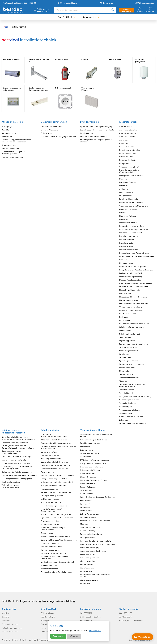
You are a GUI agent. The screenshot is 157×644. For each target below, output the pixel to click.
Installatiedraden (127, 240)
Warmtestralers (87, 571)
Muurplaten (85, 524)
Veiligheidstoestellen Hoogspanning (135, 396)
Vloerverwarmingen (89, 561)
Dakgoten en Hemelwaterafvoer (94, 463)
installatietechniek (19, 27)
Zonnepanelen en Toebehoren (132, 423)
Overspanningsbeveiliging (131, 307)
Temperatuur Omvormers (52, 547)
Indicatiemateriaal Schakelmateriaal (57, 482)
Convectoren (86, 457)
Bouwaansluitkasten (128, 160)
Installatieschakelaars (129, 250)
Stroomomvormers (127, 368)
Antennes (123, 140)
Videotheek (6, 621)
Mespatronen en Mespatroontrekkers (136, 283)
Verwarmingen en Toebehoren (93, 551)
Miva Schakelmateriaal (51, 502)
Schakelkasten (47, 533)
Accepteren (58, 636)
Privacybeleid (95, 631)
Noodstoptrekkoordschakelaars (133, 297)
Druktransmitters (87, 473)
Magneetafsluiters (88, 517)
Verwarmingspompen (90, 558)
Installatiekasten (127, 243)
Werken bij (6, 640)
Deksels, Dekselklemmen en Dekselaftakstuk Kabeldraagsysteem (18, 447)
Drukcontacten (47, 472)
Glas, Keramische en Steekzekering (134, 206)
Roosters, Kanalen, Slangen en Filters (96, 541)
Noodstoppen (125, 293)
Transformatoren (127, 390)
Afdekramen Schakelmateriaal (54, 440)
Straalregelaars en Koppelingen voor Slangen (96, 141)
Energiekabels (125, 196)
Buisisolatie (85, 447)
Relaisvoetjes (125, 320)
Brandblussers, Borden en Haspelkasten (98, 130)
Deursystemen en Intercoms (131, 175)
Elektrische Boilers (88, 477)
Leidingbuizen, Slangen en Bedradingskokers (13, 153)
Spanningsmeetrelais (129, 361)
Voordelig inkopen (48, 617)
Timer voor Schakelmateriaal (53, 553)
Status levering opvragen (12, 628)
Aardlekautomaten (128, 133)
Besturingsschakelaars (51, 455)
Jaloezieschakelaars (50, 489)
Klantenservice (89, 17)
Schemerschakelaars (50, 543)
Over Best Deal (65, 17)
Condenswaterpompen (90, 453)
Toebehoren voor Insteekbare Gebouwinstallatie (132, 385)
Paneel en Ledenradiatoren (131, 310)
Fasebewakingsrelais (128, 199)
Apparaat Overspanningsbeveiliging (96, 126)
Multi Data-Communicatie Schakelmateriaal (52, 510)
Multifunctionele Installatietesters (134, 287)
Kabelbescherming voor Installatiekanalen (12, 452)
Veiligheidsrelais (126, 393)
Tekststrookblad (126, 374)
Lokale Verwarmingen (90, 514)
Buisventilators (87, 450)
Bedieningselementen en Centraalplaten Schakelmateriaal (59, 447)
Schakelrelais (125, 330)
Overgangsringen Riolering (13, 157)
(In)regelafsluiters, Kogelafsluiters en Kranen (96, 435)
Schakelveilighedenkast (130, 334)
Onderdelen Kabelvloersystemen (16, 463)
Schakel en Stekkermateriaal (132, 327)
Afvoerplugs (7, 126)
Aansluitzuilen (125, 126)
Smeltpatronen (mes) (128, 347)
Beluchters (6, 130)
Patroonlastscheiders (50, 521)
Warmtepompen (87, 568)
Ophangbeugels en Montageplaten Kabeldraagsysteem (17, 467)
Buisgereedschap (9, 133)
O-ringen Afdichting (49, 130)
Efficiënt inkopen (48, 613)
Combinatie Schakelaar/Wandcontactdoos (54, 435)
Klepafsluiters (86, 500)
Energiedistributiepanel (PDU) (54, 479)
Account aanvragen (127, 10)
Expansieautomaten (89, 484)
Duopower (124, 186)
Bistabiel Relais (126, 157)
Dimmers (123, 179)
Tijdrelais (123, 381)
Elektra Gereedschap (128, 192)
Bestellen (5, 613)
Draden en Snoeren (128, 182)
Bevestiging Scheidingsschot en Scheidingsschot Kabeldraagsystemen (18, 438)
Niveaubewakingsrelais (129, 290)
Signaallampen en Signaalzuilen (133, 344)
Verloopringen (126, 407)
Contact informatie (129, 609)
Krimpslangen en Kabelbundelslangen (136, 270)
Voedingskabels (126, 413)
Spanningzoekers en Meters (131, 364)
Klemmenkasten (126, 263)
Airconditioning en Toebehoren (94, 440)
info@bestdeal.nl (126, 617)
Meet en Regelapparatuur (130, 280)
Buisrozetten (7, 136)
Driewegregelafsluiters (90, 470)
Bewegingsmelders (128, 153)
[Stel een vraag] (143, 637)
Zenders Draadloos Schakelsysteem (56, 572)
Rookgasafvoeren (88, 538)
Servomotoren (125, 337)
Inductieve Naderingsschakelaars (134, 229)
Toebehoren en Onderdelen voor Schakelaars (55, 558)
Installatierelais (126, 246)
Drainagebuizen (9, 145)
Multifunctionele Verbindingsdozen (56, 514)
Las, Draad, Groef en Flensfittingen (17, 456)
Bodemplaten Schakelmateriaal (55, 462)
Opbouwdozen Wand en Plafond (134, 303)
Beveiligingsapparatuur (90, 443)
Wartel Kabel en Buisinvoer (131, 417)
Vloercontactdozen (49, 565)
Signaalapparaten (127, 341)
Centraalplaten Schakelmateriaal (55, 465)
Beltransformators (49, 452)
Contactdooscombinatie (130, 167)
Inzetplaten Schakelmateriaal (54, 485)
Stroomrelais (125, 371)
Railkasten (124, 317)
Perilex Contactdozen (50, 524)
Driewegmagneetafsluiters (92, 467)
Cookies (32, 640)
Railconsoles (46, 133)
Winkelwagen (150, 10)
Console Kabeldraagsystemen (15, 443)
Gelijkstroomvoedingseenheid (132, 202)
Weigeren (74, 636)
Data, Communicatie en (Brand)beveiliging (130, 171)
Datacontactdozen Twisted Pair (55, 469)
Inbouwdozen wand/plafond (132, 226)
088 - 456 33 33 (126, 613)
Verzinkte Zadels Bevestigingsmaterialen (59, 136)
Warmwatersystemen (89, 580)
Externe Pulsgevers (88, 487)
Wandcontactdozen (49, 569)
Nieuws (44, 628)
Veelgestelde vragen (10, 624)
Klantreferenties (47, 632)
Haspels (123, 213)
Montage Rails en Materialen (14, 460)
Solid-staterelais (126, 357)
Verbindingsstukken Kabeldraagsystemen (11, 486)
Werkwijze (45, 621)
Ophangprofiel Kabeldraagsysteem (17, 472)
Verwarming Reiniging (90, 548)
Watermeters (86, 583)
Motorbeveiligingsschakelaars (54, 506)
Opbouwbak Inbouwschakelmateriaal (57, 518)
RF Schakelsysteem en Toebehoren (134, 324)
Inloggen (140, 10)
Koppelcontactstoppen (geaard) (133, 266)
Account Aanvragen (10, 632)
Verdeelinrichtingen (128, 403)
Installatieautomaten (128, 236)
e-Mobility (124, 189)
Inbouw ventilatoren (128, 223)
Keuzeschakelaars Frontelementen (56, 492)
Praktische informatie (91, 609)
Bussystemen (125, 163)
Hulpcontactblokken (128, 216)
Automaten (124, 143)
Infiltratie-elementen (10, 148)
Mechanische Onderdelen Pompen (95, 521)
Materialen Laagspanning (131, 277)
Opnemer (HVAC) (88, 531)
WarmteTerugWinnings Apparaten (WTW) (95, 575)
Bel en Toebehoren (127, 147)
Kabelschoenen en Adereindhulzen (134, 253)
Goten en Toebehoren (129, 209)
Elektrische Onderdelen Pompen (94, 480)
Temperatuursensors (50, 550)
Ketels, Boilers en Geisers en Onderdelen (137, 256)
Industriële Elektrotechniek (131, 233)
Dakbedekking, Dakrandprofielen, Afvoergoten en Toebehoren (16, 141)
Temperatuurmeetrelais (129, 378)
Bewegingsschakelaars (51, 459)
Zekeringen (124, 420)
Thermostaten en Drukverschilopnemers (97, 544)
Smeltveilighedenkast (129, 351)
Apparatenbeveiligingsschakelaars (56, 443)
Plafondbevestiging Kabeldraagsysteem (19, 475)
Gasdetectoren (86, 133)
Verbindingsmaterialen (129, 400)
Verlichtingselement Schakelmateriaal (57, 562)
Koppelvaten (86, 507)
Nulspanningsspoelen (129, 300)
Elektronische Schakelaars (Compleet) (57, 475)
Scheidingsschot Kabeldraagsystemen (18, 479)
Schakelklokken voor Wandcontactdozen (59, 540)
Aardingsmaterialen (128, 130)
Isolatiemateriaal (88, 494)
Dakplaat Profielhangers (52, 126)
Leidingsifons (86, 511)
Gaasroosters (86, 490)
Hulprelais (124, 219)
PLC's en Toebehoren (128, 314)
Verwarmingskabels (89, 554)
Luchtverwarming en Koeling (132, 273)
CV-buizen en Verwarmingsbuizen (95, 460)
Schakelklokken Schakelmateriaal (56, 536)
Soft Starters (125, 354)
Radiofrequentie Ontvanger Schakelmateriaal (53, 529)
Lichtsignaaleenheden (50, 499)
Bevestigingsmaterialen (130, 150)
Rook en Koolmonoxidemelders (94, 136)
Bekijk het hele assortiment (43, 10)
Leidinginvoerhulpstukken (52, 496)
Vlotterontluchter (87, 564)
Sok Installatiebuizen (11, 482)
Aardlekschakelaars (128, 136)
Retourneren (7, 617)
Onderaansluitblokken (90, 527)
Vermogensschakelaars (129, 410)
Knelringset (85, 504)
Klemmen (123, 260)
